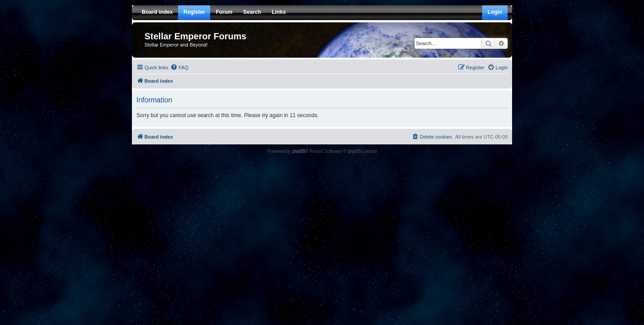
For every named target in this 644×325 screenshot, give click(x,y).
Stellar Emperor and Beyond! (176, 45)
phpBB (299, 151)
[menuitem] (179, 68)
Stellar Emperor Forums (195, 36)
